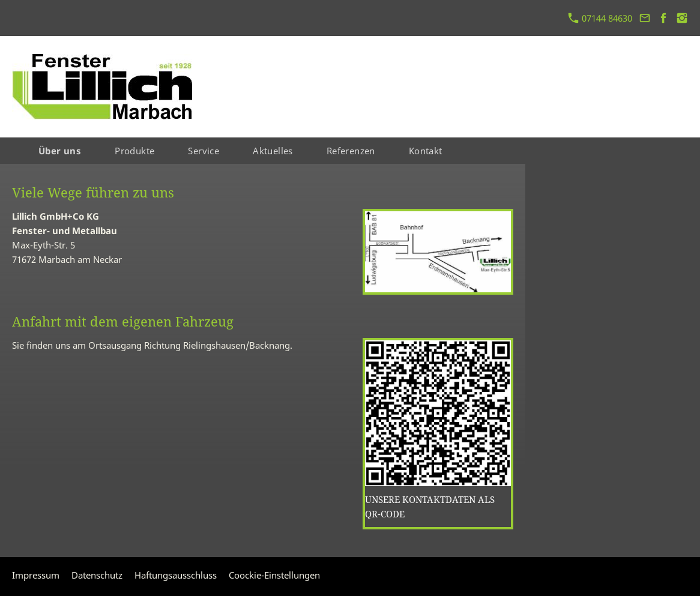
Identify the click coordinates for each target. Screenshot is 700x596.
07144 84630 (600, 18)
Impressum (36, 575)
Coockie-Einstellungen (274, 575)
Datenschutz (97, 575)
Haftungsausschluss (176, 575)
